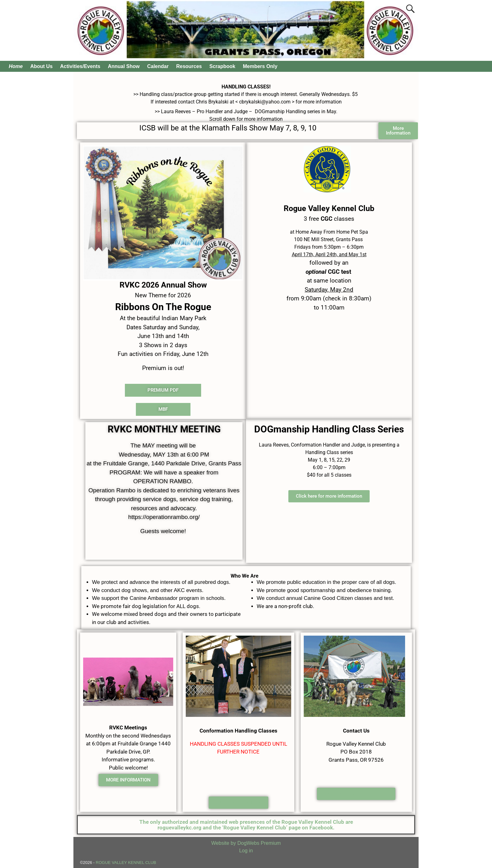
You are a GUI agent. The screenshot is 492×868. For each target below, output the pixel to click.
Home (16, 66)
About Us (41, 66)
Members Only (260, 66)
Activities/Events (80, 66)
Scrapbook (222, 66)
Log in (246, 851)
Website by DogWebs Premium (246, 843)
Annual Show (124, 66)
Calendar (158, 66)
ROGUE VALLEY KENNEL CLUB (126, 863)
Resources (189, 66)
